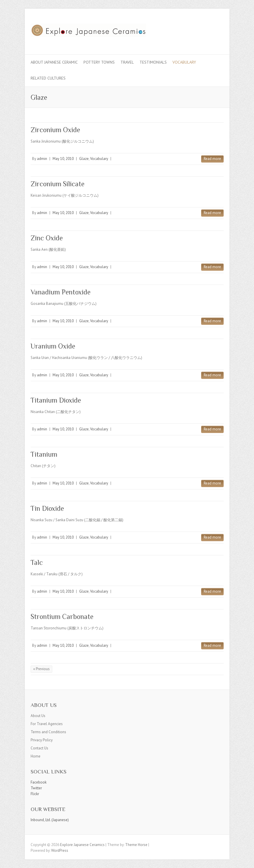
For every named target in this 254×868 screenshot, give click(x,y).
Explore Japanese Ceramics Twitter (201, 30)
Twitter (36, 788)
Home (36, 756)
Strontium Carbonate (62, 617)
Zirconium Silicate (58, 184)
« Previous (41, 669)
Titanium (44, 454)
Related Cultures (48, 78)
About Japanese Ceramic (54, 62)
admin (42, 159)
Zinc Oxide (47, 238)
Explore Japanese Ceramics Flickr (209, 30)
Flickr (35, 794)
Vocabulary (184, 62)
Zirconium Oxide (55, 130)
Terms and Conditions (48, 732)
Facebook (39, 782)
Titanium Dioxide (56, 400)
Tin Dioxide (47, 508)
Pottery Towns (99, 62)
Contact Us (39, 748)
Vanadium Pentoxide (61, 292)
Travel (127, 62)
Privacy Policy (42, 740)
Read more (212, 159)
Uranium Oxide (53, 346)
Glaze (84, 159)
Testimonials (153, 62)
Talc (37, 562)
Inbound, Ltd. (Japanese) (50, 820)
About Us (38, 716)
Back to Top (246, 860)
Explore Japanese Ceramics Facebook (192, 30)
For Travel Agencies (47, 724)
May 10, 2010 (63, 159)
